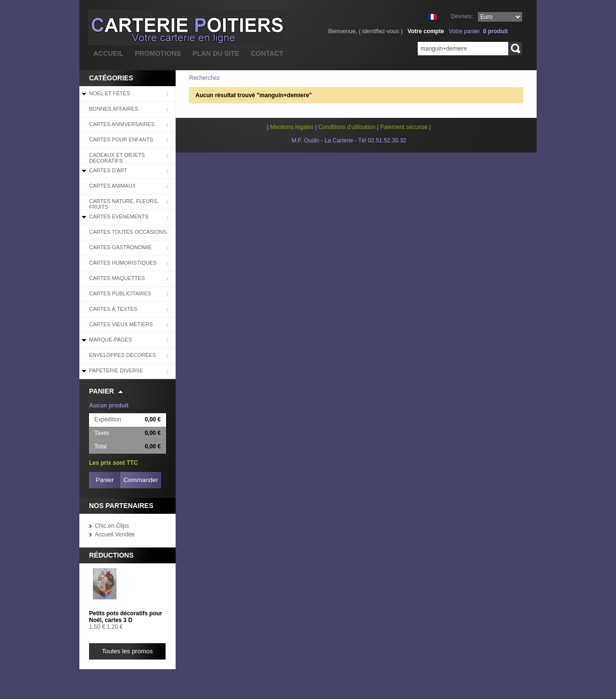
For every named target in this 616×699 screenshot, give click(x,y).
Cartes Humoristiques (123, 263)
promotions (158, 53)
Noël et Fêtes (109, 93)
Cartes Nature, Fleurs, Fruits (124, 204)
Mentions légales (292, 127)
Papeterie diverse (116, 370)
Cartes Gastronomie (120, 247)
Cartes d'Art (108, 170)
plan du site (216, 53)
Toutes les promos (128, 651)
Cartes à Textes (113, 309)
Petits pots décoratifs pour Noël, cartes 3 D (126, 617)
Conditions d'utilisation (347, 127)
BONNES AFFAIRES (114, 109)
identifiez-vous (381, 31)
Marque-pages (110, 340)
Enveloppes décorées (122, 355)
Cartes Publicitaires (120, 293)
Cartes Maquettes (117, 278)
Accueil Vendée (115, 534)
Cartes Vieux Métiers (121, 324)
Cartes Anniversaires (122, 124)
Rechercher (515, 49)
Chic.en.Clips (112, 526)
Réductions (111, 555)
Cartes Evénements (119, 216)
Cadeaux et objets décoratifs (117, 158)
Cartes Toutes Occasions (128, 232)
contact (267, 53)
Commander (141, 480)
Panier (102, 391)
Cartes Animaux (112, 186)
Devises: (462, 16)
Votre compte (426, 31)
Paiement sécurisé (404, 127)
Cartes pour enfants (121, 140)
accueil (108, 53)
